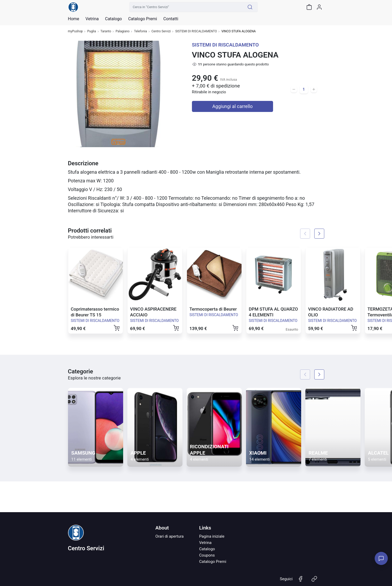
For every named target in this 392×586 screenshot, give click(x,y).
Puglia (92, 31)
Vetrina (205, 543)
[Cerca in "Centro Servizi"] (186, 7)
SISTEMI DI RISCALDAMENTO (196, 31)
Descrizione (83, 163)
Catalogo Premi (213, 562)
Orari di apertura (170, 536)
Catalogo (113, 19)
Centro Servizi (161, 31)
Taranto (106, 31)
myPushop (75, 31)
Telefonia (140, 31)
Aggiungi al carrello (233, 106)
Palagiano (122, 31)
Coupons (207, 555)
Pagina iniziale (212, 536)
